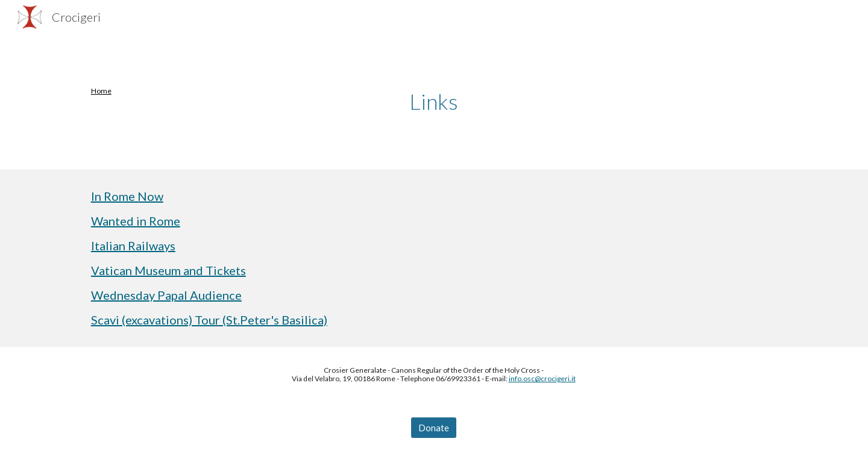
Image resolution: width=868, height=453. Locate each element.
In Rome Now (127, 196)
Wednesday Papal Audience (166, 295)
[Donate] (434, 428)
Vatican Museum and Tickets (168, 270)
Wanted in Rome (136, 221)
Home (101, 91)
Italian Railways (133, 246)
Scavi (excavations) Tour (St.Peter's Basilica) (209, 320)
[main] (137, 91)
